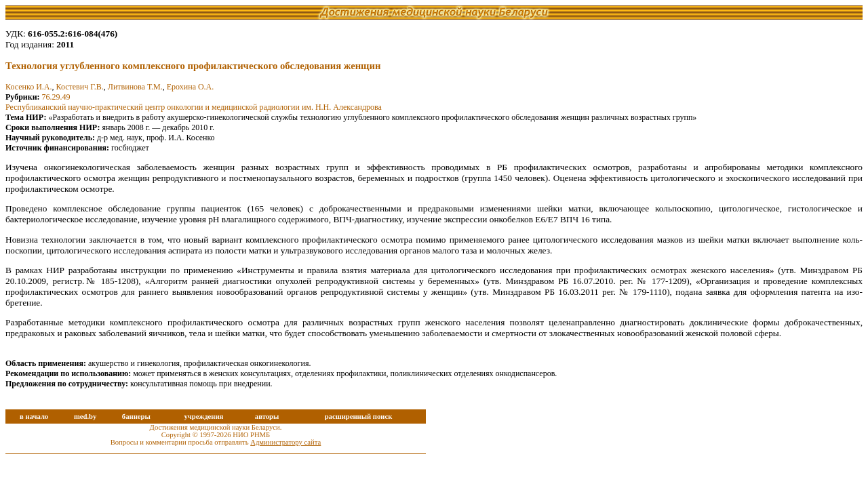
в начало (34, 416)
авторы (267, 416)
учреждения (203, 416)
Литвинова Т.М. (135, 87)
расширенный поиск (359, 416)
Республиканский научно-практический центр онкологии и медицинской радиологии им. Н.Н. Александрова (194, 107)
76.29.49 (56, 97)
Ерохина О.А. (191, 87)
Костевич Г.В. (79, 87)
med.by (85, 416)
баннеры (136, 416)
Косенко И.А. (28, 87)
